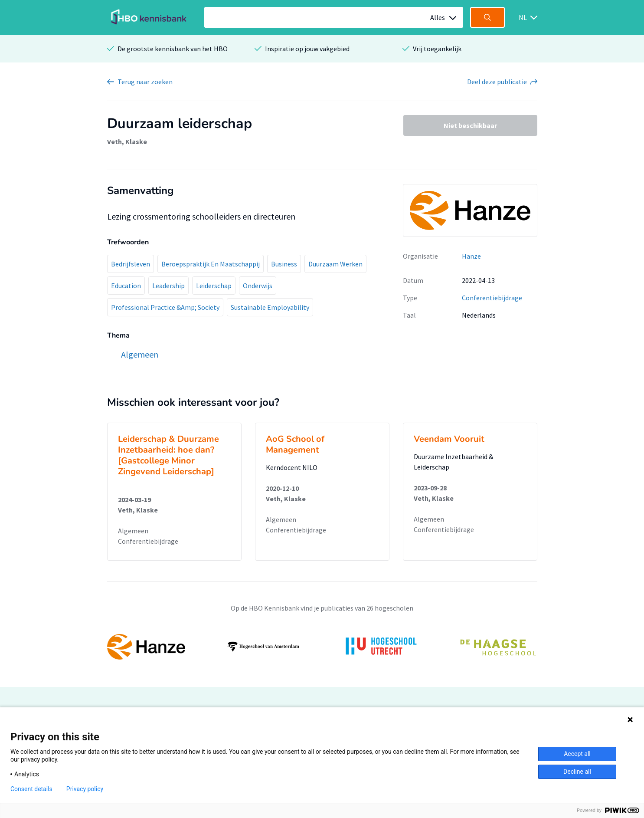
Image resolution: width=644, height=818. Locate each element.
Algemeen (133, 531)
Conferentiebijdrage (492, 298)
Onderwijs (258, 286)
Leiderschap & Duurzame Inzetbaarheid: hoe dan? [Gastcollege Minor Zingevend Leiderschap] (168, 455)
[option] (322, 647)
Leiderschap (214, 286)
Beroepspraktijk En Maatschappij (211, 264)
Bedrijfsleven (131, 264)
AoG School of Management (295, 444)
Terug (145, 82)
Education (126, 286)
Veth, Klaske (127, 141)
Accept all (577, 754)
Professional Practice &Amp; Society (165, 307)
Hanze (471, 256)
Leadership (168, 286)
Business (284, 264)
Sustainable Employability (270, 307)
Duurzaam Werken (335, 264)
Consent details (31, 789)
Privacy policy (85, 789)
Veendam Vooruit (449, 439)
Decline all (577, 772)
